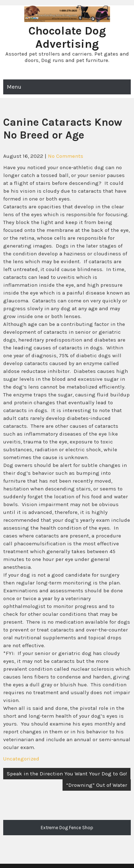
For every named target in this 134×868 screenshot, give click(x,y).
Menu (14, 87)
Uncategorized (21, 759)
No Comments (66, 156)
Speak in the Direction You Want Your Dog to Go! (67, 774)
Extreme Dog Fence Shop (67, 828)
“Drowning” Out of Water (97, 785)
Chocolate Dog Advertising (67, 37)
